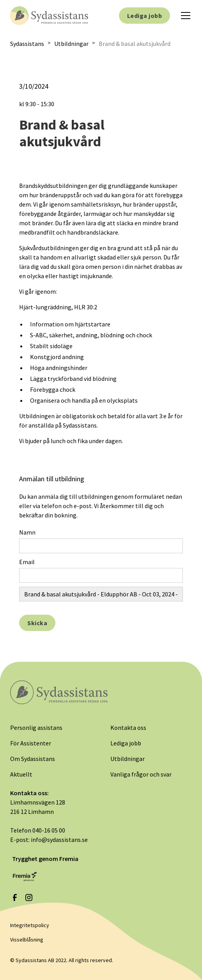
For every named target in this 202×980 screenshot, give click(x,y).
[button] (184, 16)
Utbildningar (71, 44)
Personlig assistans (36, 728)
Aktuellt (21, 774)
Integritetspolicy (30, 925)
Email (27, 562)
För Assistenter (31, 743)
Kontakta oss (128, 728)
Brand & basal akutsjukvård (135, 44)
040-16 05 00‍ (49, 830)
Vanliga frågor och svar (141, 774)
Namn (27, 532)
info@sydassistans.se (59, 840)
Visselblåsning (27, 940)
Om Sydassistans (33, 759)
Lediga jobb (144, 16)
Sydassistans (27, 44)
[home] (49, 15)
